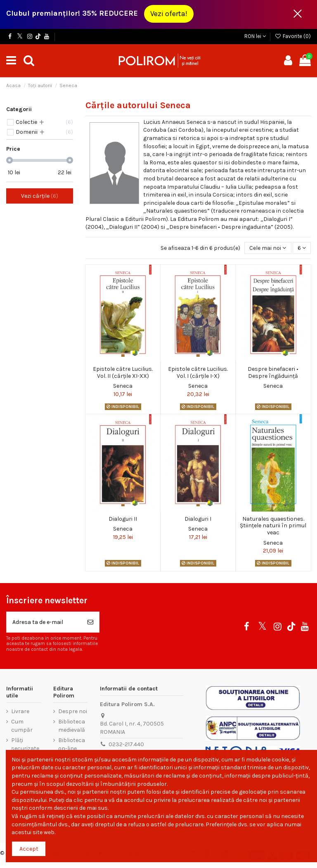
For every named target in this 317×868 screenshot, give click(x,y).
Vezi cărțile (40, 196)
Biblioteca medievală (72, 726)
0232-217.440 (126, 744)
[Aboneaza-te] (90, 622)
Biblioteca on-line (72, 744)
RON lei (255, 36)
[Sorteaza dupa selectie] (268, 248)
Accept (29, 849)
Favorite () (293, 36)
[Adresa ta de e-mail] (44, 622)
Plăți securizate (25, 744)
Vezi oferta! (169, 14)
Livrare (20, 711)
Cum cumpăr (22, 726)
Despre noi (73, 711)
